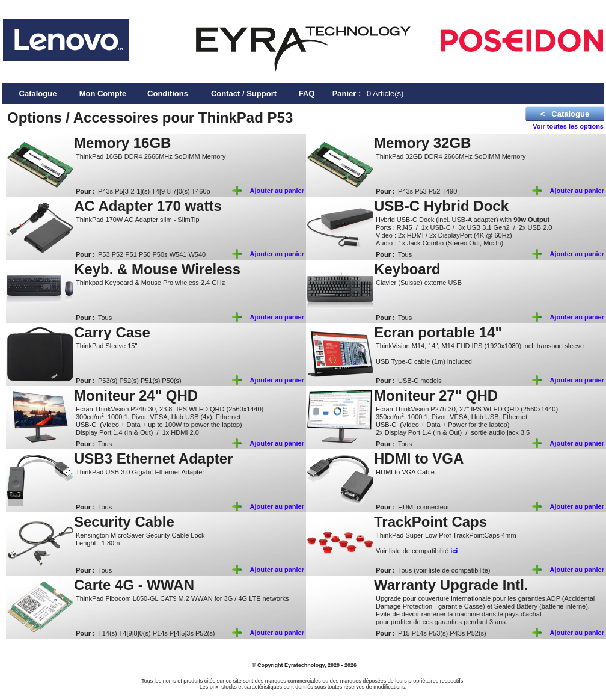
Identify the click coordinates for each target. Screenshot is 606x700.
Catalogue (38, 94)
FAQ (307, 94)
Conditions (168, 94)
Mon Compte (103, 94)
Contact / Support (244, 94)
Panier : (347, 94)
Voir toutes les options (568, 126)
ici (454, 551)
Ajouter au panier (277, 191)
